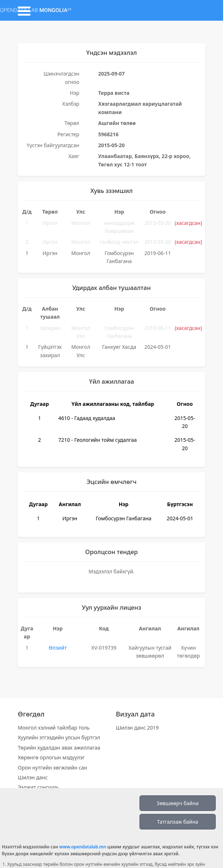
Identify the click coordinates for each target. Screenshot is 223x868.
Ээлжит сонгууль (38, 787)
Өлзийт (58, 648)
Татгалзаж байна (177, 822)
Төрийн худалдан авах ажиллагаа (59, 748)
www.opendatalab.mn (83, 847)
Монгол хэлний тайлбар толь (54, 728)
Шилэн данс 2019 (137, 728)
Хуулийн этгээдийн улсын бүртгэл (59, 737)
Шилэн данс (33, 777)
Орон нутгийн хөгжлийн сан (52, 768)
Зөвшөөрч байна (177, 803)
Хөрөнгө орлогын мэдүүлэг (51, 757)
